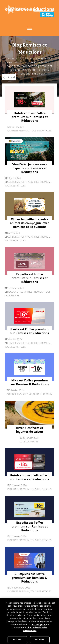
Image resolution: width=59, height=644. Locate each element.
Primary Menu (30, 28)
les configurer (39, 625)
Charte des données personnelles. (35, 630)
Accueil (11, 77)
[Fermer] (54, 604)
